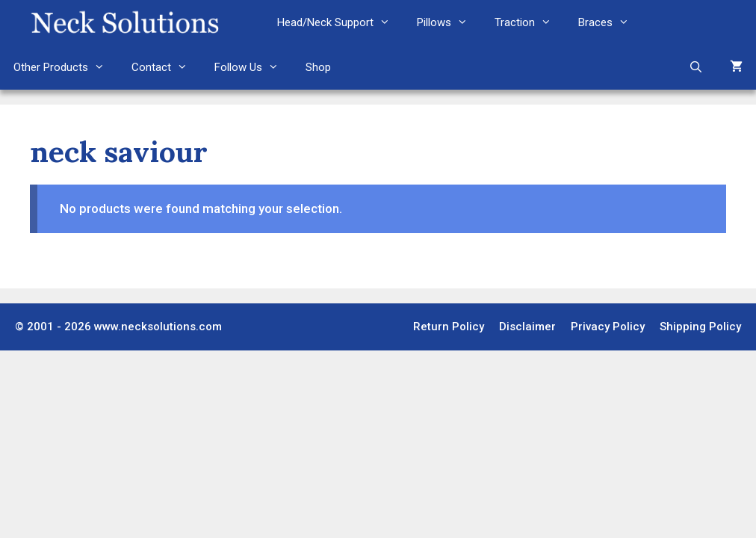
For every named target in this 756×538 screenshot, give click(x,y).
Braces (610, 22)
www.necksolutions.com (158, 327)
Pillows (449, 22)
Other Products (66, 67)
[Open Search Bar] (696, 67)
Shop (318, 67)
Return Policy (449, 327)
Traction (530, 22)
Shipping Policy (700, 327)
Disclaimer (527, 327)
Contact (166, 67)
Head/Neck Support (340, 22)
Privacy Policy (608, 327)
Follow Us (253, 67)
